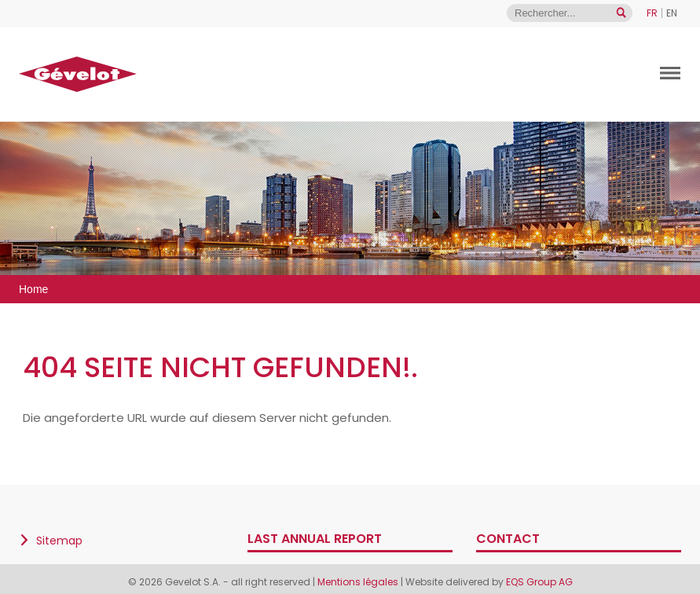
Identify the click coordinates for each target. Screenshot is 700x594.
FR (652, 13)
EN (672, 13)
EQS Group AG (539, 582)
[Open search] (621, 13)
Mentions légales (359, 582)
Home (33, 289)
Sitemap (59, 541)
